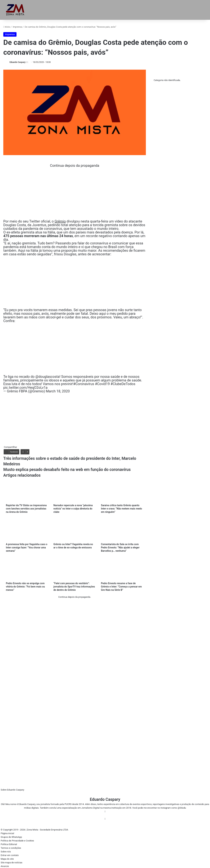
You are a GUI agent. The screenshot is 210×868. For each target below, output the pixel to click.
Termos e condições (11, 848)
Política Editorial (9, 844)
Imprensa (17, 27)
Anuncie (5, 866)
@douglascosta (48, 377)
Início (7, 27)
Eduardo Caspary (17, 62)
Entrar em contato (10, 855)
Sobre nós (6, 852)
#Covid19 (102, 384)
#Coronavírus (84, 384)
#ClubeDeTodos (123, 384)
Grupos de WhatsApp (11, 837)
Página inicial (7, 833)
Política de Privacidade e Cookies (17, 841)
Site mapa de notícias (12, 863)
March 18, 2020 (58, 391)
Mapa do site (7, 859)
